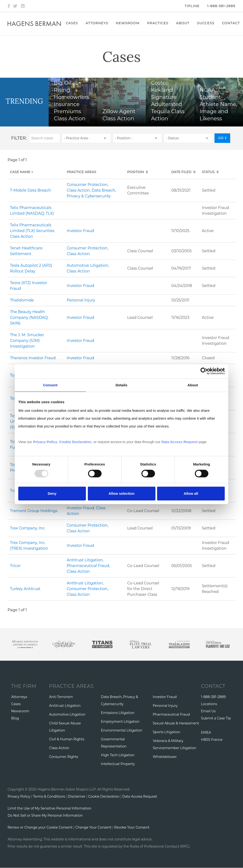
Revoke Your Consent (132, 827)
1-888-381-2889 (221, 6)
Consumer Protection (87, 185)
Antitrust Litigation (85, 560)
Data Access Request (140, 796)
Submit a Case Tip (216, 718)
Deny (52, 493)
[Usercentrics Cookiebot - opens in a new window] (204, 371)
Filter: (19, 138)
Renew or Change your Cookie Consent (40, 827)
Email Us (208, 711)
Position (136, 172)
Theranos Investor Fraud (33, 358)
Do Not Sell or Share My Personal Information (45, 815)
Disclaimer (77, 796)
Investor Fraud (80, 231)
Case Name (26, 172)
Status (208, 172)
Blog (15, 718)
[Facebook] (9, 6)
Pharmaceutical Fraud (88, 566)
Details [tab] (121, 385)
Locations (209, 704)
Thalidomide (22, 300)
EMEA (206, 732)
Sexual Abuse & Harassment (176, 723)
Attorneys (97, 23)
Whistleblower (165, 757)
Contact (231, 23)
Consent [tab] (50, 385)
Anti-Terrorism (61, 697)
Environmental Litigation (121, 730)
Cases (72, 23)
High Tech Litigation (118, 755)
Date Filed (181, 172)
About (183, 23)
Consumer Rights (64, 757)
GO (221, 138)
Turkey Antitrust (25, 589)
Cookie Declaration (104, 796)
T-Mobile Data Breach (30, 190)
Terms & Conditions (49, 796)
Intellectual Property (118, 764)
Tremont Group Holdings (34, 511)
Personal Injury (81, 300)
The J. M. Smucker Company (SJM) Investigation (27, 341)
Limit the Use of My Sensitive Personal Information (49, 808)
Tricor (15, 566)
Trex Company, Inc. (28, 528)
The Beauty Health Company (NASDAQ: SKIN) (29, 318)
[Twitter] (15, 6)
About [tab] (193, 385)
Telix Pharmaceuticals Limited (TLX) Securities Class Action (32, 231)
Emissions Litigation (118, 713)
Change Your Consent (93, 827)
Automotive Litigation (87, 265)
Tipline (192, 6)
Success (206, 23)
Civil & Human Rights (67, 739)
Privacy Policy (19, 796)
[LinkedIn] (23, 6)
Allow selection (121, 493)
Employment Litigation (120, 722)
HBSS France (212, 740)
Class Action (78, 190)
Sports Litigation (167, 732)
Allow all (191, 493)
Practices (158, 23)
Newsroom (128, 23)
